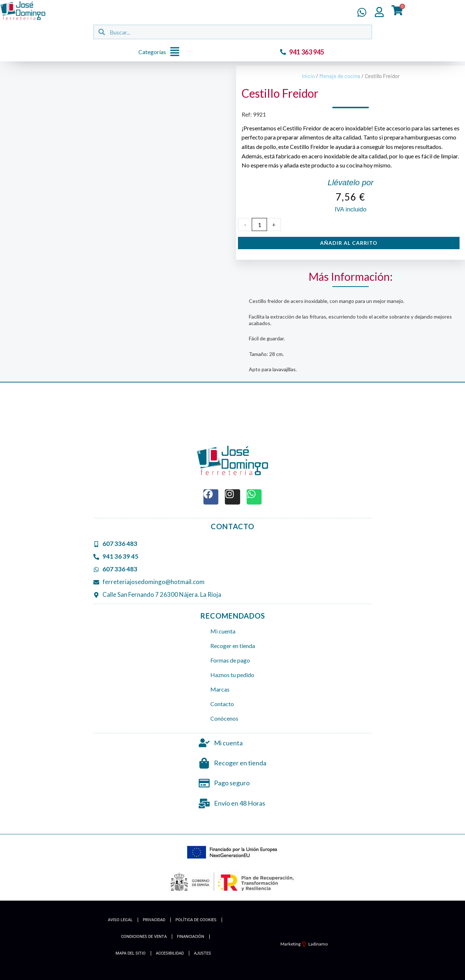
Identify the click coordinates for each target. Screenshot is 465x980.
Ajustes (203, 953)
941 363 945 (307, 52)
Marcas (220, 689)
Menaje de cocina (340, 76)
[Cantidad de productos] (259, 224)
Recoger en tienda (233, 646)
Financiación (191, 937)
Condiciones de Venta (144, 937)
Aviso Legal (120, 920)
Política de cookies (196, 920)
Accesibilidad (170, 953)
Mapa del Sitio (131, 953)
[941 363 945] (283, 52)
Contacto (222, 704)
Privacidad (154, 920)
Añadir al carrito (349, 243)
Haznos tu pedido (232, 675)
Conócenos (224, 718)
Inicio (308, 76)
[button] (161, 52)
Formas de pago (230, 660)
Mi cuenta (223, 631)
